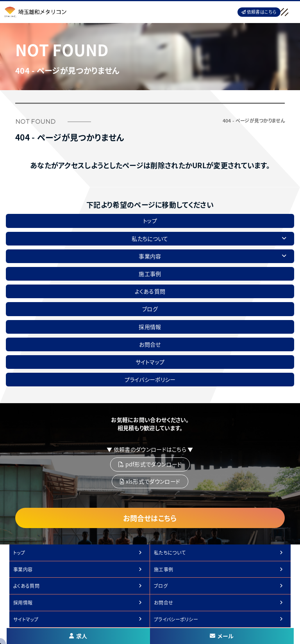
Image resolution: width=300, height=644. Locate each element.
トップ (150, 221)
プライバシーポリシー (150, 379)
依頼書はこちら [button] (259, 12)
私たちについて (170, 552)
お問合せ (150, 344)
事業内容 (23, 569)
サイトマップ (150, 362)
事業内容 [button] (212, 256)
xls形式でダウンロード (150, 481)
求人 (78, 636)
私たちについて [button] (209, 238)
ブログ (150, 309)
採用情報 (150, 327)
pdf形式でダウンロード (150, 464)
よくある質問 (150, 291)
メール (222, 636)
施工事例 (150, 274)
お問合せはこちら (150, 518)
